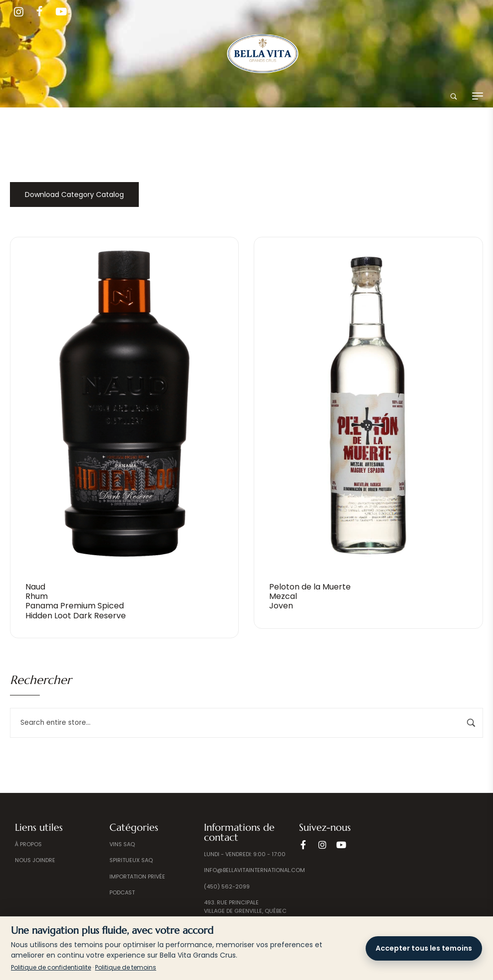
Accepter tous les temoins (424, 948)
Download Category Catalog (74, 195)
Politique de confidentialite (51, 967)
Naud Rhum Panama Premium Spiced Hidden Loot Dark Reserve (76, 601)
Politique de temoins (126, 967)
